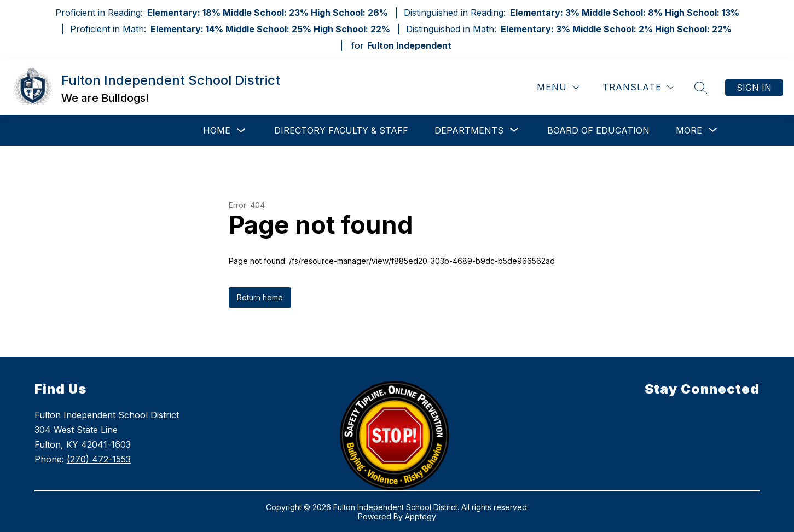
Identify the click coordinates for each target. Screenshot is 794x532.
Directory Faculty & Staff (341, 130)
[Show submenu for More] (689, 130)
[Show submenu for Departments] (469, 130)
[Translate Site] (638, 87)
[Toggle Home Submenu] (241, 131)
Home (217, 130)
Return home (260, 297)
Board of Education (598, 130)
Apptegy (421, 516)
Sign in (754, 88)
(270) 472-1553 (99, 459)
